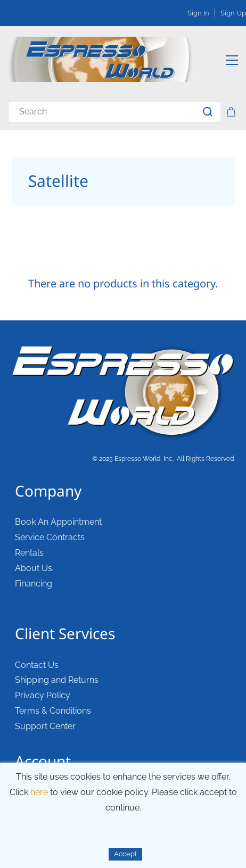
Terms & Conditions (53, 711)
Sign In (198, 13)
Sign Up (233, 13)
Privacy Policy (43, 695)
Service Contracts (50, 537)
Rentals (29, 553)
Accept (125, 854)
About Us (34, 568)
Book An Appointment (58, 522)
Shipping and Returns (57, 680)
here (39, 792)
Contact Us (37, 665)
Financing (34, 584)
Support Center (45, 726)
